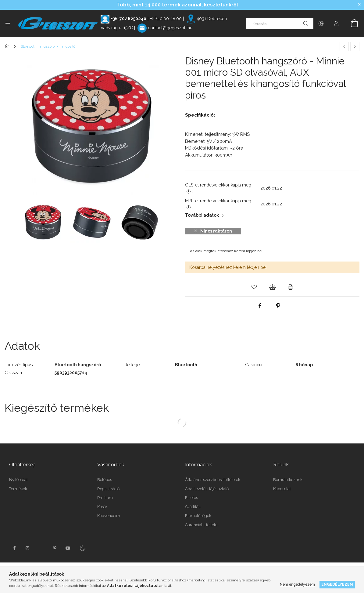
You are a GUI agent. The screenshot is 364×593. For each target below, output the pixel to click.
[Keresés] (280, 24)
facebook (14, 548)
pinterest (55, 548)
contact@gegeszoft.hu (170, 28)
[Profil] (336, 24)
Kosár (102, 507)
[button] (254, 287)
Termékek (18, 489)
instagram (28, 548)
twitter (41, 548)
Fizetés (191, 498)
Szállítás (193, 507)
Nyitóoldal (18, 480)
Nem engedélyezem (297, 584)
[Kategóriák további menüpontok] (8, 24)
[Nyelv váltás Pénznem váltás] (321, 24)
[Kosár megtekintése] (351, 24)
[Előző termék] (344, 46)
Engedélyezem (337, 584)
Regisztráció (108, 489)
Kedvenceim (109, 516)
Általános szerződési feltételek (213, 480)
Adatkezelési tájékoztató (207, 489)
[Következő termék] (355, 46)
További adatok (202, 215)
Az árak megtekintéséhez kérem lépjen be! (226, 251)
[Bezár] (359, 5)
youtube (68, 548)
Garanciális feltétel (202, 525)
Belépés (105, 480)
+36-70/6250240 (128, 19)
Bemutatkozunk (288, 480)
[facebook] (260, 306)
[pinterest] (278, 306)
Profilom (105, 498)
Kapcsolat (282, 489)
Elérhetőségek (198, 516)
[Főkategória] (8, 46)
